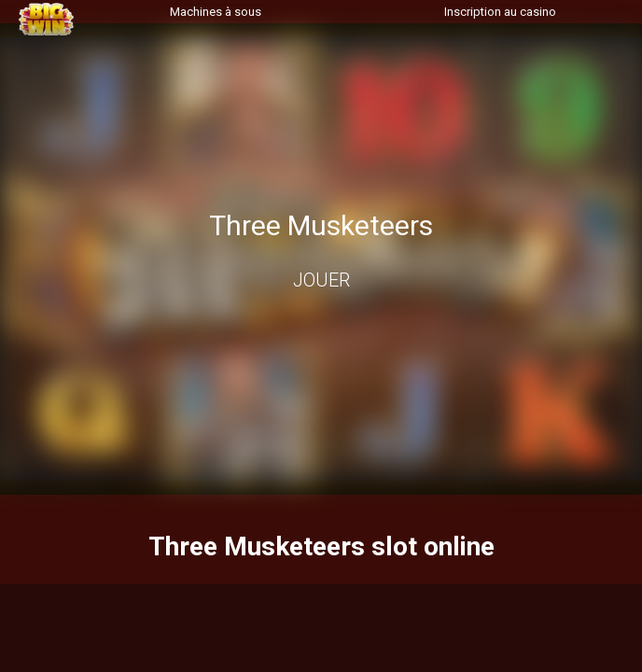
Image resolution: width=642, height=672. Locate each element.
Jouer (321, 280)
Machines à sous (216, 12)
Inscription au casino (500, 12)
